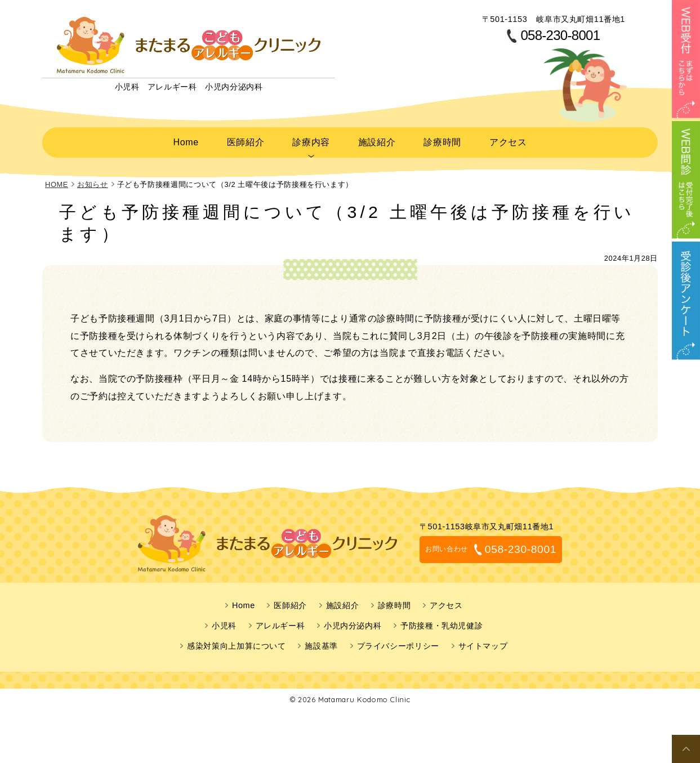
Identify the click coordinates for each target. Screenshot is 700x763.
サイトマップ (483, 642)
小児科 (224, 622)
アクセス (508, 140)
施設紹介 (376, 140)
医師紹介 (245, 140)
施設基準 (321, 642)
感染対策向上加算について (237, 642)
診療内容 (310, 140)
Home (186, 140)
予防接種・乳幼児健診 (442, 622)
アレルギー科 (280, 622)
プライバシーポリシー (398, 642)
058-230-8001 (560, 35)
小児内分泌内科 (353, 622)
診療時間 (442, 140)
